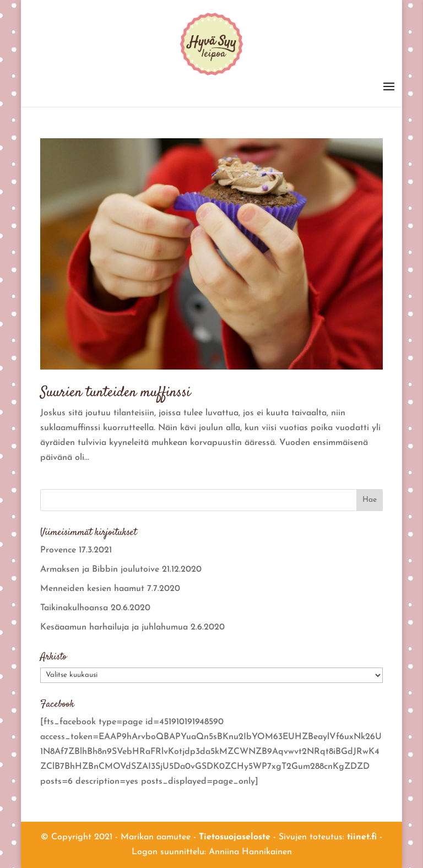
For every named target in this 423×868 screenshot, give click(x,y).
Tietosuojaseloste (235, 837)
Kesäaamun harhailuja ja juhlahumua (114, 627)
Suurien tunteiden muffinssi (115, 393)
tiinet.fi (362, 837)
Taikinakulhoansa (74, 608)
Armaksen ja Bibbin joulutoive (100, 569)
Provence (58, 550)
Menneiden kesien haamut (92, 589)
